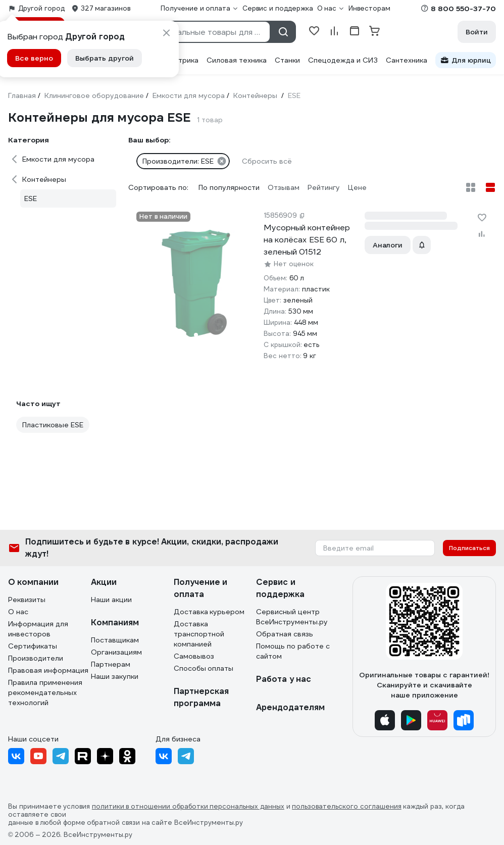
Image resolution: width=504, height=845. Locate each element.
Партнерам (111, 664)
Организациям (116, 652)
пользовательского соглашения (347, 807)
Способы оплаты (204, 668)
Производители (36, 658)
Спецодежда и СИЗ (343, 60)
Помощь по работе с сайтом (293, 651)
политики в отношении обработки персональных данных (188, 807)
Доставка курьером (209, 612)
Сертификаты (33, 646)
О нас (18, 612)
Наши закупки (115, 676)
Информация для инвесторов (38, 629)
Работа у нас (284, 679)
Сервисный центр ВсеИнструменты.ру (292, 617)
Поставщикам (115, 640)
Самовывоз (194, 656)
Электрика (180, 60)
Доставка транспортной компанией (199, 634)
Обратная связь (285, 634)
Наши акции (111, 600)
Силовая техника (237, 60)
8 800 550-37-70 (463, 9)
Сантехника (407, 60)
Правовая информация (48, 670)
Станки (287, 60)
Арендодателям (290, 707)
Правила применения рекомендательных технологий (45, 692)
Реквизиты (27, 600)
